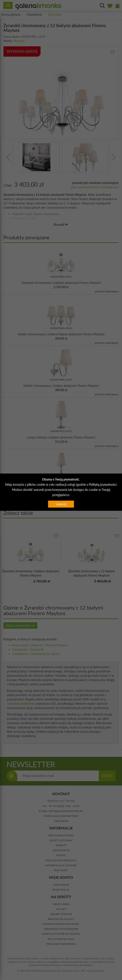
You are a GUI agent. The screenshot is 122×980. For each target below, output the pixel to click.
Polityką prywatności (103, 485)
